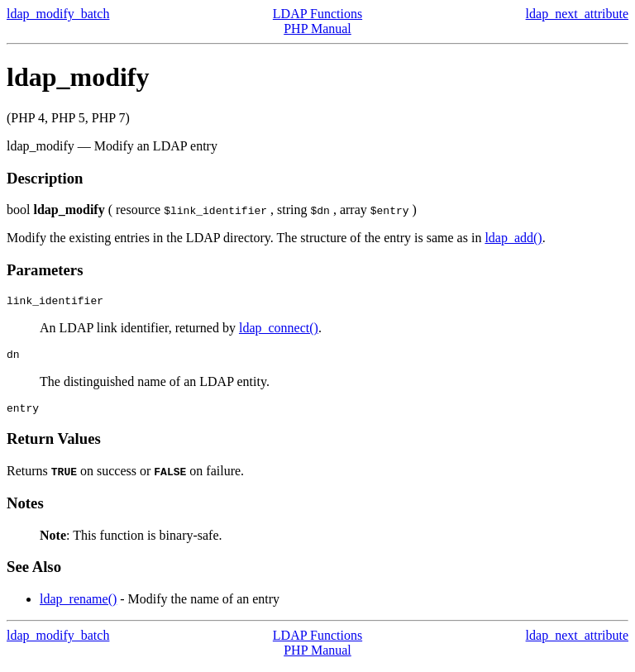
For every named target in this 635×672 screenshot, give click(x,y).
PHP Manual (317, 29)
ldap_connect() (279, 330)
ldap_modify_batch (58, 14)
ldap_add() (513, 238)
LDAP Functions (317, 14)
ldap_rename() (78, 606)
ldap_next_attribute (577, 14)
